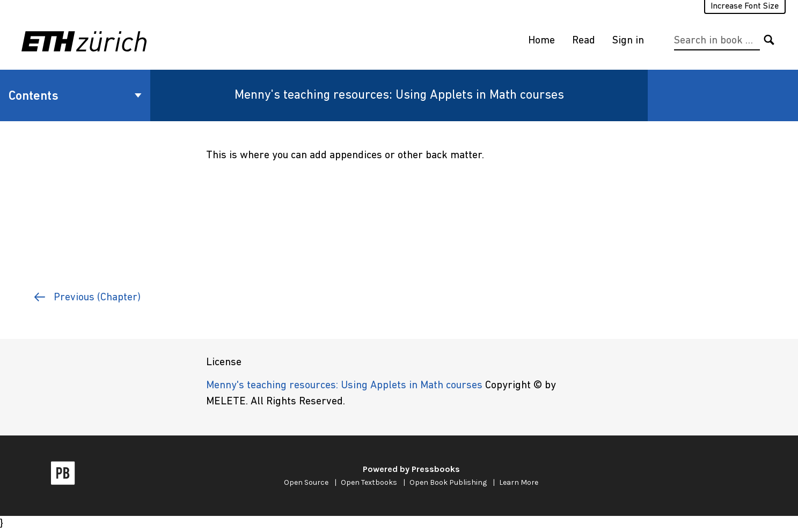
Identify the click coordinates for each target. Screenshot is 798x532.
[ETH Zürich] (86, 41)
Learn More (519, 482)
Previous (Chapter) (87, 298)
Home (541, 41)
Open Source (306, 482)
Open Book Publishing (448, 482)
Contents (75, 97)
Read (584, 41)
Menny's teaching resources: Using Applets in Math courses (399, 95)
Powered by (411, 469)
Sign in (628, 41)
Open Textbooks (369, 482)
